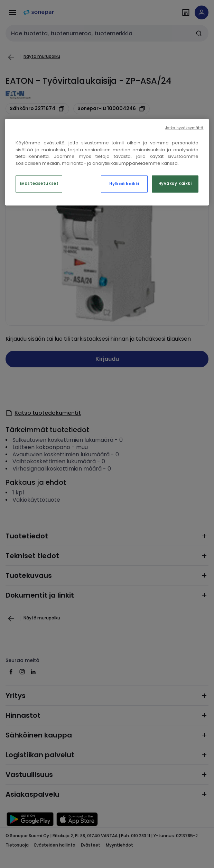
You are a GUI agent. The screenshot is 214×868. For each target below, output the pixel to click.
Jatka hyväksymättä (184, 128)
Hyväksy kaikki (175, 184)
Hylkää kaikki (124, 184)
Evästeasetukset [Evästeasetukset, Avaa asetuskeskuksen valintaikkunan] (39, 184)
